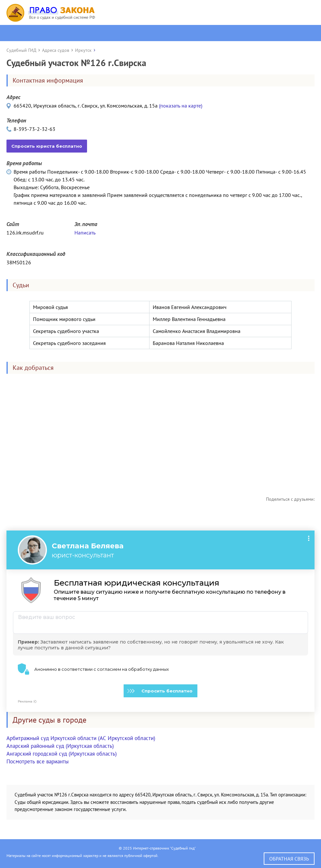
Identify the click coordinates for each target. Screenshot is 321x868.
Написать (85, 233)
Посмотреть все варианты (38, 761)
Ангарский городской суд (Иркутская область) (62, 754)
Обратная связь (289, 859)
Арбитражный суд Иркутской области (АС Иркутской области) (81, 738)
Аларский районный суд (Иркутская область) (60, 746)
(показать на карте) (181, 106)
